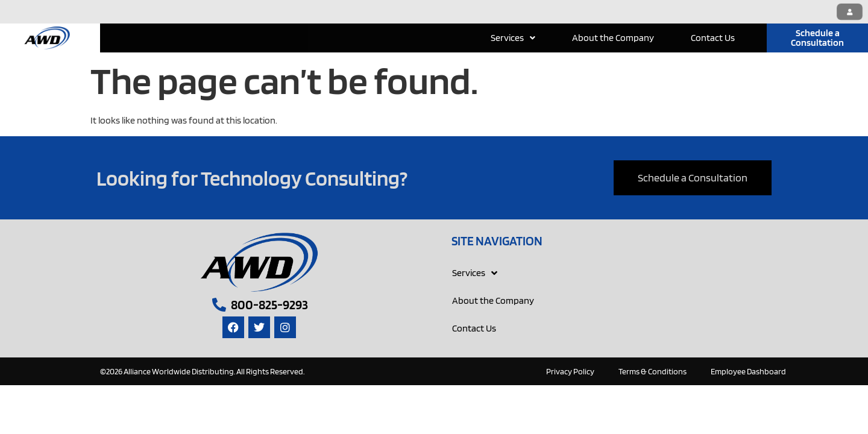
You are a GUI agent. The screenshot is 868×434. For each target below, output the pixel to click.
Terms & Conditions (653, 371)
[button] (513, 38)
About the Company (613, 38)
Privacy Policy (570, 371)
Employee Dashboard (748, 371)
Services (513, 38)
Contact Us (713, 38)
